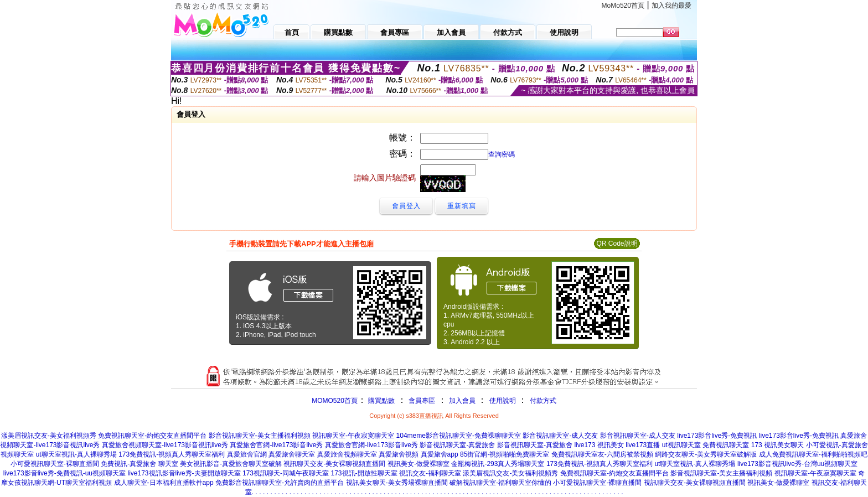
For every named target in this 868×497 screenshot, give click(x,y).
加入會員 (462, 401)
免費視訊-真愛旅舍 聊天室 (139, 464)
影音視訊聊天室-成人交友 (560, 436)
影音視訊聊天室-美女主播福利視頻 (260, 436)
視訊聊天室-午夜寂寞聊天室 (353, 436)
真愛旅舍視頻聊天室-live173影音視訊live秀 (165, 445)
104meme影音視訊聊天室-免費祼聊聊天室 (459, 436)
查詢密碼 (502, 154)
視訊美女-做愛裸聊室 (418, 464)
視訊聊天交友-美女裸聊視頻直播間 (334, 464)
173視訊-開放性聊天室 (364, 473)
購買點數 (381, 401)
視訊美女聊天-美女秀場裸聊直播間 (397, 483)
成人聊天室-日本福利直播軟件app (164, 483)
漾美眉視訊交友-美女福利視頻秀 (49, 436)
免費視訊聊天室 (726, 445)
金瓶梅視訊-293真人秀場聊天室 (498, 464)
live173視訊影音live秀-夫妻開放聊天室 (184, 473)
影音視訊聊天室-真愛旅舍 (457, 445)
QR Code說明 (617, 244)
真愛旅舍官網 (247, 454)
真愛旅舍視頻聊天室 (347, 454)
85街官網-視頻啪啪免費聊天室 (505, 454)
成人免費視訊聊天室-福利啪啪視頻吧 (813, 454)
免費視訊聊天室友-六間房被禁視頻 (602, 454)
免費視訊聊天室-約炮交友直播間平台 (152, 436)
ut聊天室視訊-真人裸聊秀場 (76, 454)
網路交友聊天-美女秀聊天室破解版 (706, 454)
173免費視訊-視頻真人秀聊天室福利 (172, 454)
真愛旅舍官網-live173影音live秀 (276, 445)
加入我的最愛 (671, 6)
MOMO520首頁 (335, 401)
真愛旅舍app (440, 454)
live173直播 (643, 445)
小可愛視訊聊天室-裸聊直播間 (55, 464)
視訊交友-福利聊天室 (430, 473)
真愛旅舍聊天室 (292, 454)
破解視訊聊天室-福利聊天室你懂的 (500, 483)
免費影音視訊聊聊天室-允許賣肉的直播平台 (280, 483)
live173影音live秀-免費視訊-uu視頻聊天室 (64, 473)
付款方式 (543, 401)
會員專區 (422, 401)
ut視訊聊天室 (681, 445)
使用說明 (503, 401)
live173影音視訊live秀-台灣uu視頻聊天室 (797, 464)
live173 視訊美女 (599, 445)
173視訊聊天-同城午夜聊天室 (286, 473)
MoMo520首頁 (623, 6)
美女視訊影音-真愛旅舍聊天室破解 (231, 464)
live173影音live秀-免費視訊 (717, 436)
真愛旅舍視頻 (399, 454)
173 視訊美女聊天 (777, 445)
